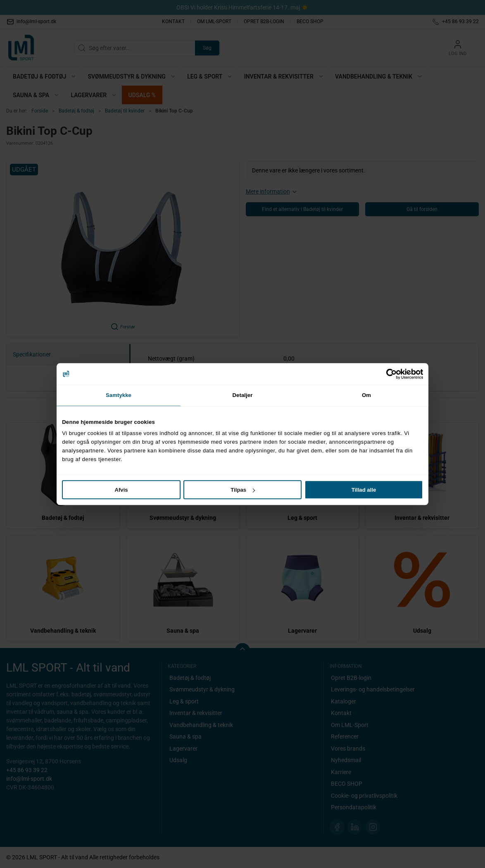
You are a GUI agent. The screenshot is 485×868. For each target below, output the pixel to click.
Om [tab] (366, 395)
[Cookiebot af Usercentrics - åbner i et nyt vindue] (387, 374)
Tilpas (243, 490)
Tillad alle (364, 490)
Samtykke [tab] (119, 395)
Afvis (121, 490)
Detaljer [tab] (243, 395)
